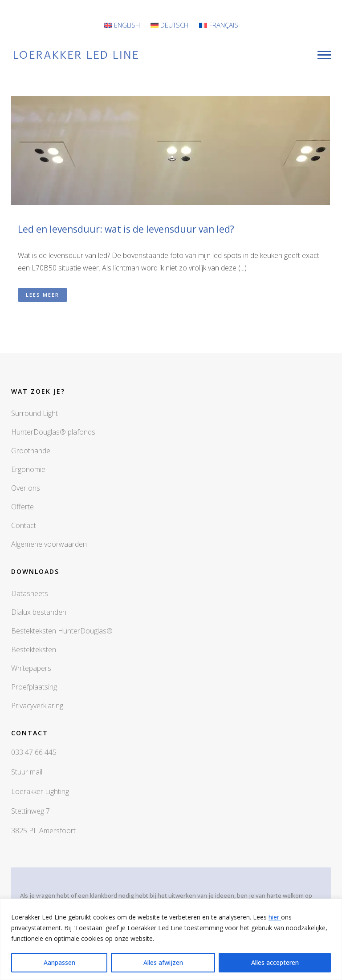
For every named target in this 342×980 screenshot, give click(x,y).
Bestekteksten (34, 649)
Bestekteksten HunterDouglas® (62, 631)
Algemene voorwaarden (49, 544)
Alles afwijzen (163, 962)
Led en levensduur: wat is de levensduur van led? (126, 229)
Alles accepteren (275, 962)
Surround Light (35, 413)
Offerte (22, 507)
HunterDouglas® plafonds (53, 432)
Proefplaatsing (34, 687)
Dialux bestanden (39, 612)
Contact (24, 525)
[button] (171, 204)
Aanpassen (59, 962)
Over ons (26, 488)
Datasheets (30, 593)
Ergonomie (28, 469)
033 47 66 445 (34, 752)
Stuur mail (27, 772)
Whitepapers (31, 668)
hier (275, 917)
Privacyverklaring (37, 706)
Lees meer (43, 295)
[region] (171, 939)
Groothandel (31, 451)
